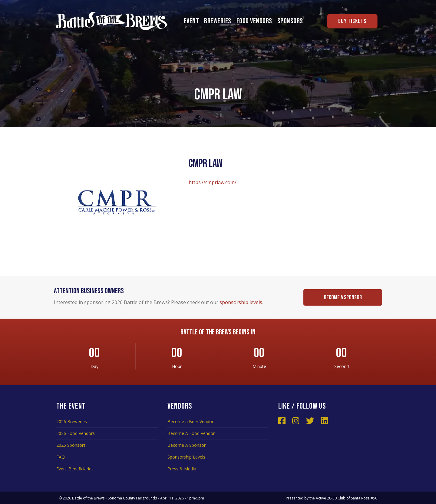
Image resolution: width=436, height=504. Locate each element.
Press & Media (182, 469)
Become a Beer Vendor (190, 421)
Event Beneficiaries (75, 469)
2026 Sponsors (71, 445)
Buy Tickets (352, 21)
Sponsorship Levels (186, 457)
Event (192, 21)
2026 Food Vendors (76, 433)
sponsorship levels (241, 302)
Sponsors (290, 21)
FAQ (61, 457)
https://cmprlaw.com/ (213, 182)
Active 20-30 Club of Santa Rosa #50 (347, 498)
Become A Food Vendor (191, 433)
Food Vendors (254, 21)
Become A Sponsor (187, 445)
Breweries (218, 21)
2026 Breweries (72, 421)
